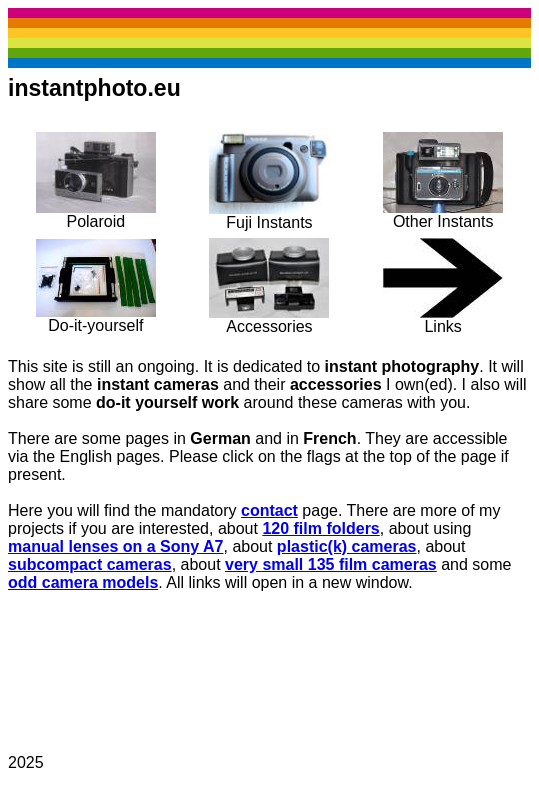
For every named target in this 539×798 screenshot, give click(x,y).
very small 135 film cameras (331, 564)
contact (269, 510)
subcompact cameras (90, 564)
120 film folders (320, 528)
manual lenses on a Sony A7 (115, 546)
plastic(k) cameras (347, 546)
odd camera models (83, 582)
